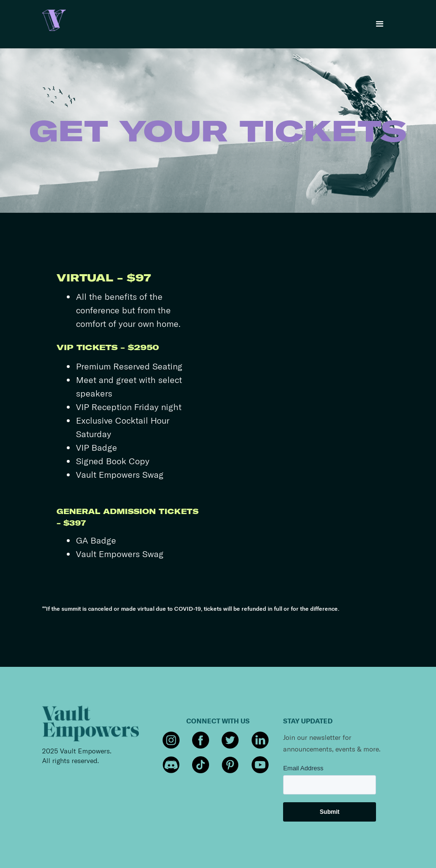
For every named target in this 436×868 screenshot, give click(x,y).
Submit (330, 812)
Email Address (303, 768)
